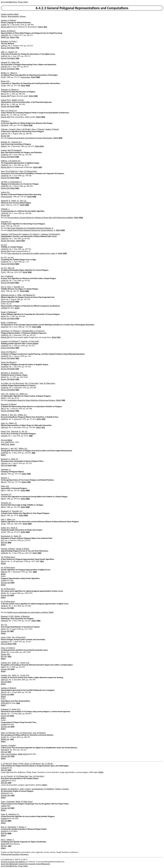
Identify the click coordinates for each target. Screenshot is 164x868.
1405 (13, 795)
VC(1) (3, 205)
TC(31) (3, 272)
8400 (34, 197)
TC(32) (3, 524)
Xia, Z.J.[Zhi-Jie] (47, 764)
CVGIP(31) (5, 239)
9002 (17, 348)
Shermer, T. (5, 478)
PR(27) (3, 409)
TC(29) (3, 77)
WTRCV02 (5, 703)
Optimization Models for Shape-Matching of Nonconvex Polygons (31, 400)
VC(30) (3, 737)
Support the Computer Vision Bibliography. (35, 864)
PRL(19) (4, 561)
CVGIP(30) (5, 213)
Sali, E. (3, 840)
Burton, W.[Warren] (8, 31)
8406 (17, 178)
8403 (17, 188)
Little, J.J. (4, 52)
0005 (35, 572)
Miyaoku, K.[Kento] (8, 549)
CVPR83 (4, 308)
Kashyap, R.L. (6, 142)
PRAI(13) (4, 572)
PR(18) (3, 115)
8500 (43, 117)
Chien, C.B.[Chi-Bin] (23, 129)
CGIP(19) (4, 134)
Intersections (26, 77)
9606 (33, 453)
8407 (40, 167)
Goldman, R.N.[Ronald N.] (51, 234)
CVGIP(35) (5, 281)
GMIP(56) (4, 419)
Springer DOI (6, 583)
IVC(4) (3, 299)
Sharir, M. (15, 459)
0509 (13, 727)
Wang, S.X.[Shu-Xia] (8, 733)
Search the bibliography (10, 864)
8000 (38, 77)
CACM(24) (5, 125)
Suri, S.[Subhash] (7, 276)
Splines (13, 241)
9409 (44, 419)
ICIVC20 (4, 768)
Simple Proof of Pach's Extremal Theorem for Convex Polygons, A (31, 230)
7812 (45, 27)
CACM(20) (5, 35)
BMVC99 (4, 844)
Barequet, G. (6, 459)
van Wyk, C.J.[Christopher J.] (11, 182)
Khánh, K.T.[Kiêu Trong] (24, 802)
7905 (17, 69)
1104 (13, 756)
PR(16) (3, 104)
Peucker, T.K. (13, 52)
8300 (17, 106)
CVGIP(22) (5, 155)
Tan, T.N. (4, 625)
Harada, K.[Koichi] (22, 549)
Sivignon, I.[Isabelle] (8, 745)
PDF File (4, 656)
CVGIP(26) (5, 176)
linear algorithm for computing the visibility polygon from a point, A (32, 253)
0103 (9, 656)
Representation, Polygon (17, 16)
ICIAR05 (4, 724)
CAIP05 (4, 806)
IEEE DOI (4, 543)
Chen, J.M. (5, 394)
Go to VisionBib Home (9, 2)
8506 (81, 218)
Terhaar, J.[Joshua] (62, 789)
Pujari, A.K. (5, 486)
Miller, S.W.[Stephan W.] (26, 295)
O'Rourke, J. (5, 121)
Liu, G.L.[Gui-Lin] (7, 776)
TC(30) (3, 85)
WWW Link (5, 37)
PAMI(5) (4, 146)
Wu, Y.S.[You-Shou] (32, 383)
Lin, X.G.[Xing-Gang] (17, 383)
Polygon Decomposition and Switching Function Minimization (30, 138)
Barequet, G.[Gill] (7, 616)
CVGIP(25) (5, 186)
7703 (17, 37)
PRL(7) (3, 490)
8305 (65, 253)
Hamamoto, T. (13, 827)
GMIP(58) (4, 453)
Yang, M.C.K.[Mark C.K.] (10, 171)
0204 (18, 703)
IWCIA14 (4, 793)
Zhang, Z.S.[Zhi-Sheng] (33, 764)
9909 (13, 583)
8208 (60, 138)
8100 (28, 85)
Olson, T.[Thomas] (38, 129)
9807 (12, 631)
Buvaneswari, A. (7, 536)
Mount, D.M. (6, 431)
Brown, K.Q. (5, 81)
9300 (29, 474)
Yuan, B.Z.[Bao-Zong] (47, 383)
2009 (9, 770)
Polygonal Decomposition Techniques (15, 854)
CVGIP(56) (5, 388)
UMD (7, 442)
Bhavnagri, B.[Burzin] (9, 404)
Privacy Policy (23, 2)
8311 (42, 146)
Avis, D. (4, 287)
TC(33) (3, 532)
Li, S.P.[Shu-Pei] (6, 764)
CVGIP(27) (5, 165)
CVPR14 (4, 781)
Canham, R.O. (6, 663)
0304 (12, 595)
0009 (9, 821)
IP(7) (3, 540)
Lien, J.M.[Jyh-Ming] (37, 776)
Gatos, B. (4, 814)
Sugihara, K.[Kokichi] (8, 20)
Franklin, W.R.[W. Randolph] (11, 150)
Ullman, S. (10, 840)
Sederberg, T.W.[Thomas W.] (11, 234)
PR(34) (3, 652)
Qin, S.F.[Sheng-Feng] (24, 733)
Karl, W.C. (14, 415)
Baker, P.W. (15, 62)
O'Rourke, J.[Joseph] (8, 129)
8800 (28, 490)
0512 (9, 682)
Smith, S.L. (16, 663)
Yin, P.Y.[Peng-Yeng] (8, 557)
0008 (9, 833)
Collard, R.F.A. (6, 100)
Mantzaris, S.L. (14, 814)
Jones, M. (4, 423)
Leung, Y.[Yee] (6, 637)
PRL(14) (4, 474)
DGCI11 (26, 754)
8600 (27, 291)
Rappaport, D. (6, 511)
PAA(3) (3, 667)
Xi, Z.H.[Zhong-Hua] (21, 776)
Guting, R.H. (5, 192)
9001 (17, 358)
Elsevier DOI (5, 27)
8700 (17, 319)
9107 (17, 369)
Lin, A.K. (11, 257)
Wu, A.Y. (25, 431)
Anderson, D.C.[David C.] (31, 234)
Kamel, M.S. (16, 709)
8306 (17, 157)
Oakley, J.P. (13, 423)
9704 (14, 644)
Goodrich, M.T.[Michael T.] (11, 341)
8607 (17, 283)
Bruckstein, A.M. (17, 373)
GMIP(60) (4, 553)
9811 (42, 561)
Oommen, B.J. (17, 142)
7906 (17, 58)
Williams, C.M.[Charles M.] (11, 161)
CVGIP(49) (5, 346)
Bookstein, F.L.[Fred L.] (9, 41)
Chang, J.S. (15, 201)
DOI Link (4, 440)
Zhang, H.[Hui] (18, 764)
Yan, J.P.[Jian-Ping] (19, 637)
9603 (14, 465)
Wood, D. (14, 73)
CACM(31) (5, 327)
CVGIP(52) (5, 335)
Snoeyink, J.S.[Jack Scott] (30, 341)
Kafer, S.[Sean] (25, 789)
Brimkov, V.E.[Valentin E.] (10, 789)
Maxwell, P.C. (6, 62)
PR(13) (3, 94)
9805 (40, 553)
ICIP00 (3, 831)
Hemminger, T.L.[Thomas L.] (11, 331)
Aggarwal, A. (6, 201)
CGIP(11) (4, 46)
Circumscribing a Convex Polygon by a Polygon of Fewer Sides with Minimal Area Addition (40, 218)
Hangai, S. (22, 827)
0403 (12, 694)
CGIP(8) (4, 25)
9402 (17, 411)
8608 (17, 302)
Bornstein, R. (6, 373)
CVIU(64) (4, 436)
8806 (39, 327)
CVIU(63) (4, 463)
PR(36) (3, 593)
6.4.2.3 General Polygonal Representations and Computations (82, 8)
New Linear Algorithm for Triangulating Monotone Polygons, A (30, 228)
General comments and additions (13, 862)
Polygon (4, 16)
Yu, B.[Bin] (5, 383)
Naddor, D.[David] (52, 129)
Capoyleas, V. (6, 469)
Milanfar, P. (5, 415)
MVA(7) (4, 398)
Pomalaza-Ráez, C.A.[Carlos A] (33, 331)
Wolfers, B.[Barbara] (22, 616)
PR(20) (3, 316)
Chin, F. (4, 519)
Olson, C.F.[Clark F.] (8, 648)
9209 (17, 390)
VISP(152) (4, 680)
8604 (17, 264)
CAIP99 (4, 581)
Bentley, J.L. (5, 73)
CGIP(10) (4, 56)
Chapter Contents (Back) (10, 14)
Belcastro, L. (5, 448)
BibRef (41, 27)
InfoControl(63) (6, 197)
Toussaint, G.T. (6, 222)
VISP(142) (4, 427)
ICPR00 (4, 819)
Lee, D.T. (4, 245)
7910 (17, 48)
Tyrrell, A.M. (25, 663)
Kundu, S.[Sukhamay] (9, 312)
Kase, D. (4, 827)
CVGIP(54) (5, 367)
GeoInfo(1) (5, 642)
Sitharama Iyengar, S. (9, 295)
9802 (9, 543)
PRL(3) (3, 515)
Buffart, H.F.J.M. (18, 100)
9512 (43, 427)
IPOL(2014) (5, 750)
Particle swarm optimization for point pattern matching (28, 612)
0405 (12, 608)
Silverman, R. (16, 431)
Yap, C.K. (23, 201)
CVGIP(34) (5, 262)
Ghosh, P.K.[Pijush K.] (9, 352)
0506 (12, 716)
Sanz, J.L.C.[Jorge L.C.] (9, 110)
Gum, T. (10, 287)
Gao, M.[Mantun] (39, 733)
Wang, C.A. (11, 519)
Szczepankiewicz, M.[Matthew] (43, 789)
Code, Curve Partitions (9, 754)
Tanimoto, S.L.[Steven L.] (10, 89)
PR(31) (3, 629)
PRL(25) (4, 692)
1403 (12, 739)
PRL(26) (4, 714)
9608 (31, 436)
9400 (63, 400)
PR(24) (3, 377)
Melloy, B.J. (24, 394)
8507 (23, 241)
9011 (59, 337)
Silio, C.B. (11, 268)
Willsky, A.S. (22, 415)
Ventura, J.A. (14, 394)
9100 (17, 379)
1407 (9, 752)
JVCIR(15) (4, 606)
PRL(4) (3, 499)
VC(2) (3, 291)
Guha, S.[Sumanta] (8, 802)
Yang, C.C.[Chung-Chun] (28, 171)
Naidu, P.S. (18, 536)
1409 (9, 783)
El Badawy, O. (6, 709)
